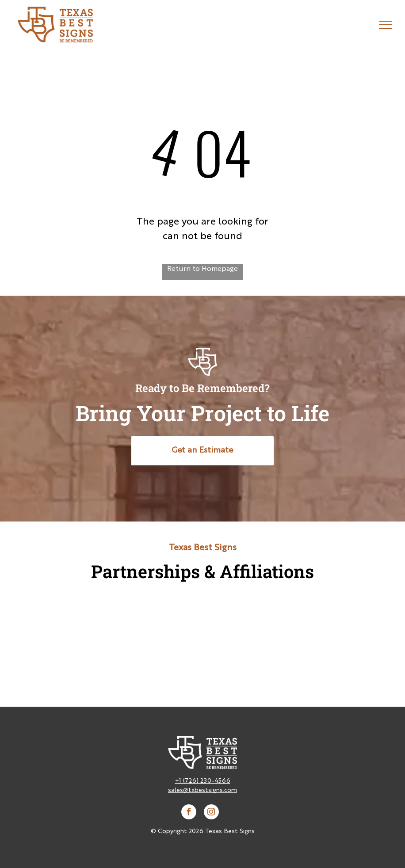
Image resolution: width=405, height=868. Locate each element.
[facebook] (189, 813)
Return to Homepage (202, 269)
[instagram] (211, 813)
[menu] (386, 25)
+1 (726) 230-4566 (203, 781)
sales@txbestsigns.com (202, 790)
